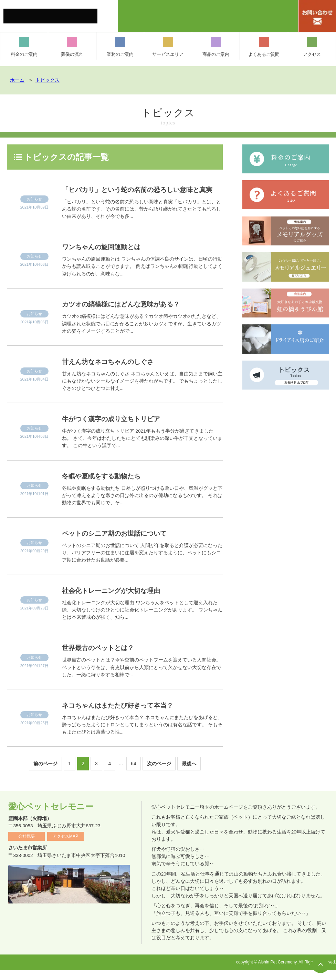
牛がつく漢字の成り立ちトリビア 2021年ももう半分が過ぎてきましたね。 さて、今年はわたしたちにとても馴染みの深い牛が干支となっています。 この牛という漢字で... (142, 448)
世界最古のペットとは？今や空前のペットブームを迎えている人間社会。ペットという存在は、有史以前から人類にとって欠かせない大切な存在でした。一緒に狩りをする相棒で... (141, 677)
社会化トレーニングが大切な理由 (117, 600)
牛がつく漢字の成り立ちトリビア (118, 429)
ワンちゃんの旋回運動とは (107, 257)
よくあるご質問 (264, 47)
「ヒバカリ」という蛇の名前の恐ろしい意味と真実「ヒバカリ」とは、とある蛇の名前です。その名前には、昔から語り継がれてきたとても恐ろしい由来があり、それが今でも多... (141, 219)
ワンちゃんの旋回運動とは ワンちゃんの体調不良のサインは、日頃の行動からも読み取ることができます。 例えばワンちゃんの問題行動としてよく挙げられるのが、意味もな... (142, 276)
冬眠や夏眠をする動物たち (106, 486)
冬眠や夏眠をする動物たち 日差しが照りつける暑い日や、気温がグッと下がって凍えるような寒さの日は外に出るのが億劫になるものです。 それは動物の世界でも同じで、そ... (142, 506)
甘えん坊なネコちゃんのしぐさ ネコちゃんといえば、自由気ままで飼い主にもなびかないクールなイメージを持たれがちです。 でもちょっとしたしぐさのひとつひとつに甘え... (142, 391)
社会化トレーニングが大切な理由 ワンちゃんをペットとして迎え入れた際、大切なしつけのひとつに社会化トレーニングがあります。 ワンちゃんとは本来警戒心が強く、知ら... (142, 620)
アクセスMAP (65, 846)
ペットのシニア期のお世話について (122, 543)
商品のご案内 (216, 47)
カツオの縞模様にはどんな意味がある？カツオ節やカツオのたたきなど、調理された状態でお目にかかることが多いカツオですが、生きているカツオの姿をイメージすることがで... (141, 334)
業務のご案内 (120, 47)
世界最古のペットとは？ (103, 658)
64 (134, 774)
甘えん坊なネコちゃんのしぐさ (115, 371)
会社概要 (27, 846)
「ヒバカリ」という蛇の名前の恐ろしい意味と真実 (140, 194)
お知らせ (34, 204)
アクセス (312, 47)
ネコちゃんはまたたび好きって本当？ (126, 715)
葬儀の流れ (72, 47)
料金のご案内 (24, 47)
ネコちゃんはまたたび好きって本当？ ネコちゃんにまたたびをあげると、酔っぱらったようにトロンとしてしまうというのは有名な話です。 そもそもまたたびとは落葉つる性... (142, 735)
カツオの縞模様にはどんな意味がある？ (129, 314)
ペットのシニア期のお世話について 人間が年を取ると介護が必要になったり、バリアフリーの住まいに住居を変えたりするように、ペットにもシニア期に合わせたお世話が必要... (142, 563)
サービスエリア (168, 47)
